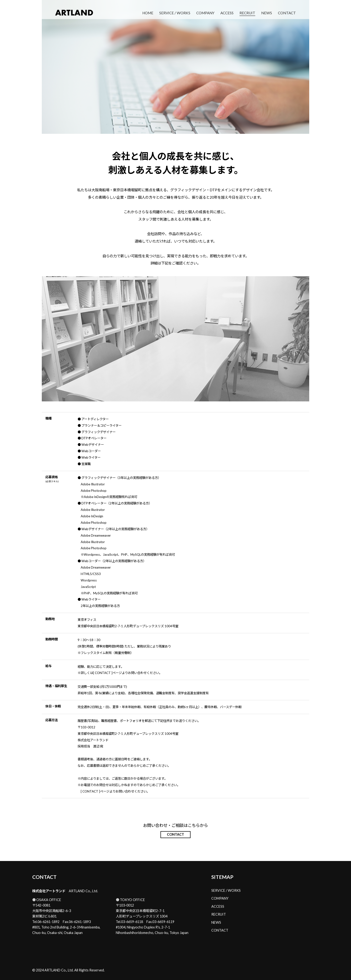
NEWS (267, 13)
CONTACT (287, 13)
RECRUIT (247, 13)
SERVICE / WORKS (175, 13)
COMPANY (205, 13)
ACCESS (227, 13)
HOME (148, 13)
